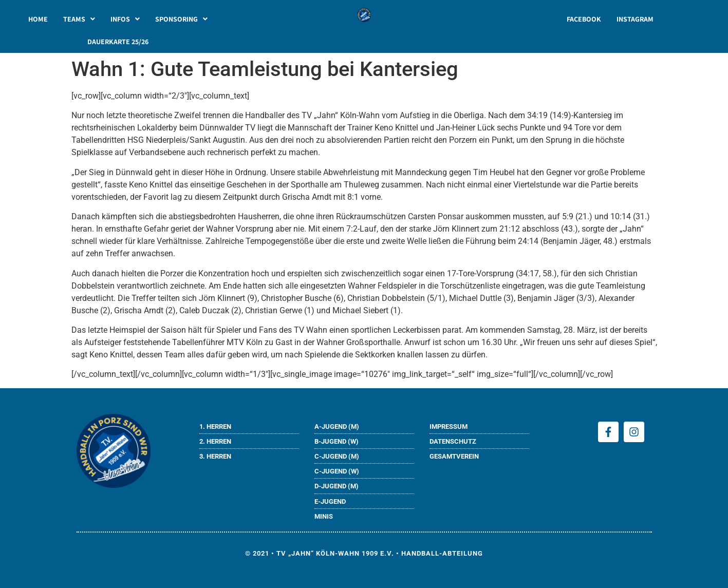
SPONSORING (181, 19)
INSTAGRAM (635, 19)
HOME (38, 19)
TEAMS (79, 19)
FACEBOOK (584, 19)
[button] (79, 19)
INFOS (125, 19)
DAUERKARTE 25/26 (118, 42)
